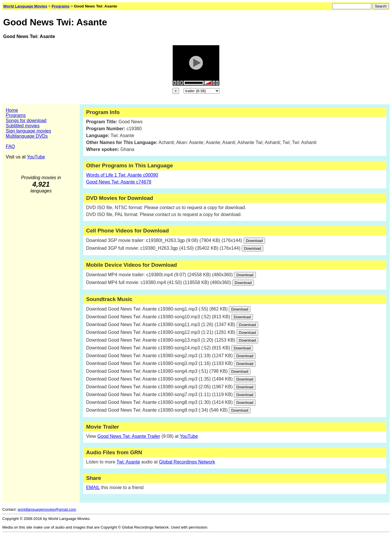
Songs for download (26, 121)
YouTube (36, 157)
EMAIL (93, 488)
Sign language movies (28, 131)
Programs (16, 115)
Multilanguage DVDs (27, 136)
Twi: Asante (128, 462)
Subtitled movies (23, 126)
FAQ (10, 146)
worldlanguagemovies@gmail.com (47, 509)
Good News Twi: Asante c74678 (119, 182)
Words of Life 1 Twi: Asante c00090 (122, 175)
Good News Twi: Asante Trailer (129, 436)
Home (12, 110)
